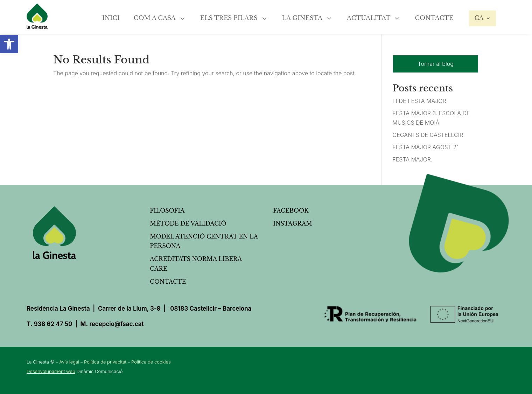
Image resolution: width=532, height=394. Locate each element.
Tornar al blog (436, 64)
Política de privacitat (105, 362)
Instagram (293, 223)
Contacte (168, 282)
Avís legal (69, 362)
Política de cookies (151, 362)
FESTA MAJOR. (412, 159)
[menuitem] (111, 15)
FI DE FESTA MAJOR (419, 101)
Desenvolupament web (51, 371)
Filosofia (167, 210)
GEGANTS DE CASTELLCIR (428, 135)
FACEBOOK (291, 210)
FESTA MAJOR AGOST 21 (425, 147)
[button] (9, 44)
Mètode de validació (188, 223)
